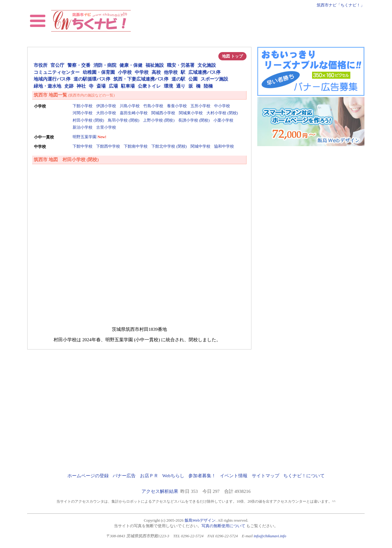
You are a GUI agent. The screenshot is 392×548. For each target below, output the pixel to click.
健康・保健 (131, 65)
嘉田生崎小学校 (134, 113)
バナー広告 (124, 476)
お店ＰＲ (149, 476)
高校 (156, 72)
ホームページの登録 (88, 476)
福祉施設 (155, 65)
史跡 (69, 86)
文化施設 (207, 65)
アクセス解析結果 (160, 491)
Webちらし (173, 476)
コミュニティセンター (57, 72)
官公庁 (57, 65)
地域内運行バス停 (52, 79)
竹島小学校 (153, 106)
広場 (113, 86)
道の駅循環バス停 (92, 79)
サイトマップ (266, 476)
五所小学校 (200, 106)
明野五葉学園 (85, 137)
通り (181, 86)
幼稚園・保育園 (99, 72)
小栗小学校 (223, 120)
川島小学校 (130, 106)
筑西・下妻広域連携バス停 (141, 79)
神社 (81, 86)
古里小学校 (106, 127)
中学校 (142, 72)
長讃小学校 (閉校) (194, 120)
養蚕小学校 (177, 106)
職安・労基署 (181, 65)
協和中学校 (224, 146)
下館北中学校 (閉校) (169, 146)
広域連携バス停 (204, 72)
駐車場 (128, 86)
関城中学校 (200, 146)
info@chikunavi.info (270, 536)
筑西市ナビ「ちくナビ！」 (341, 5)
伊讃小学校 (106, 106)
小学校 (125, 72)
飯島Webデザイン (200, 520)
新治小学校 (83, 127)
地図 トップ (232, 56)
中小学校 (222, 106)
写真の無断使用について (223, 526)
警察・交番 (79, 65)
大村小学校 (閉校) (222, 113)
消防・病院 (105, 65)
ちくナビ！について (304, 476)
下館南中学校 (136, 146)
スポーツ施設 (214, 79)
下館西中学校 (108, 146)
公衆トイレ (149, 86)
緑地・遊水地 (47, 86)
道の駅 (178, 79)
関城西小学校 (163, 113)
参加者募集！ (202, 476)
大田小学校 (106, 113)
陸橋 (208, 86)
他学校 (171, 72)
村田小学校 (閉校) (88, 120)
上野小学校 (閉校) (159, 120)
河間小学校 (83, 113)
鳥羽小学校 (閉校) (124, 120)
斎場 (101, 86)
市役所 (41, 65)
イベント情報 (234, 476)
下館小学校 (83, 106)
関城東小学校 (191, 113)
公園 (193, 79)
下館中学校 (83, 146)
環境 (168, 86)
